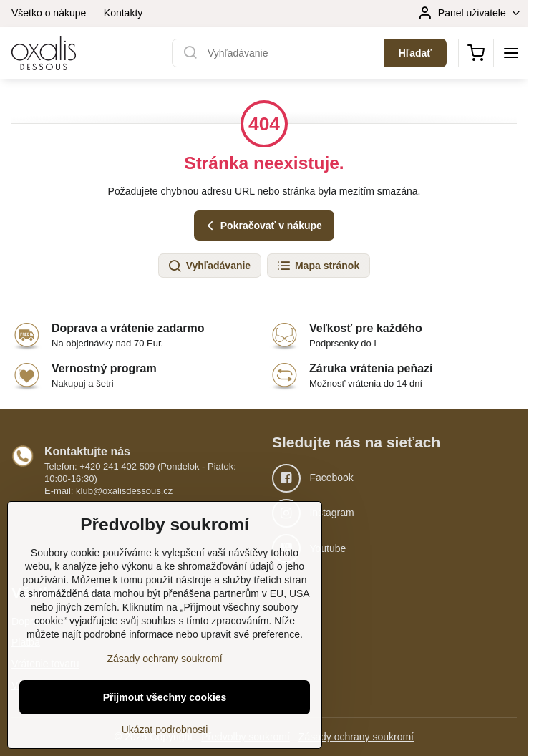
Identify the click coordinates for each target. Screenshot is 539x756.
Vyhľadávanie (209, 266)
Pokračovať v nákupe (262, 226)
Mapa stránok (318, 266)
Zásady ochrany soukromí (356, 737)
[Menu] (511, 53)
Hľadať (415, 53)
